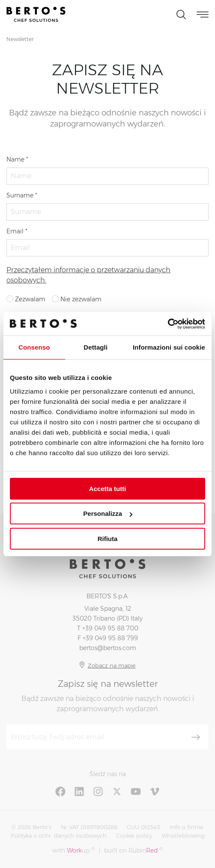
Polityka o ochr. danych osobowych (59, 836)
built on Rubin (133, 850)
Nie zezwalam (77, 299)
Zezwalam (26, 299)
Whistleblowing (183, 836)
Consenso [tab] (34, 347)
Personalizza (108, 513)
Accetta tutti (108, 489)
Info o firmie (187, 827)
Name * (17, 159)
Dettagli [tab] (96, 347)
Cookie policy (134, 836)
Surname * (22, 195)
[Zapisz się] (196, 737)
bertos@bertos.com (108, 648)
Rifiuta (108, 539)
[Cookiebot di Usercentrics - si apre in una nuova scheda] (168, 324)
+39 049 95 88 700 (110, 628)
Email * (17, 231)
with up (73, 850)
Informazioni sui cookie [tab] (169, 347)
